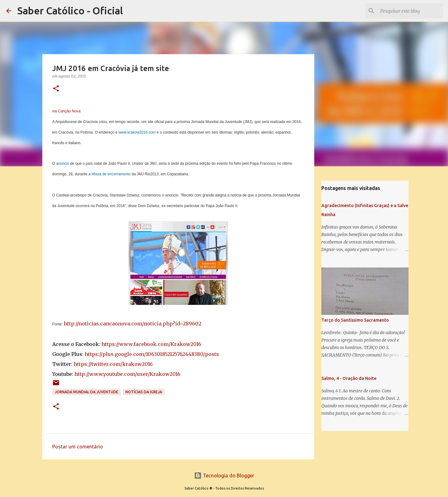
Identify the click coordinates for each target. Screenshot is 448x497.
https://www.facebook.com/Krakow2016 (151, 344)
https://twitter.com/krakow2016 (113, 364)
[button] (56, 89)
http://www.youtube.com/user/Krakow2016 (127, 374)
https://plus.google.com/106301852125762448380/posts (152, 354)
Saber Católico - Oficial (70, 11)
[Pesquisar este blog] (410, 11)
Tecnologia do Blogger (224, 476)
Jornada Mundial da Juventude (86, 392)
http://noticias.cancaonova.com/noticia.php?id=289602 (133, 324)
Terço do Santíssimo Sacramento (355, 320)
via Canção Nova (66, 111)
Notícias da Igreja (144, 392)
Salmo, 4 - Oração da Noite (349, 378)
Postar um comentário (78, 447)
